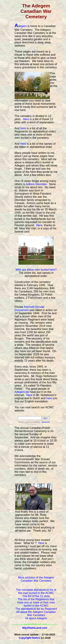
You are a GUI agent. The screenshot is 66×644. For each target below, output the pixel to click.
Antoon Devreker (36, 184)
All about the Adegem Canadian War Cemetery (36, 614)
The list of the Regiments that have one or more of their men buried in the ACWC (36, 602)
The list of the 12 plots (36, 596)
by (35, 422)
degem (21, 26)
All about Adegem (36, 618)
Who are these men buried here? (36, 270)
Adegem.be (22, 392)
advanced (45, 422)
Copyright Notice (29, 638)
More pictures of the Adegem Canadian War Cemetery (36, 579)
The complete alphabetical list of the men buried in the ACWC (36, 591)
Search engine (24, 422)
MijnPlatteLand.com (35, 628)
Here (26, 119)
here (23, 128)
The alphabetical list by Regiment (36, 609)
